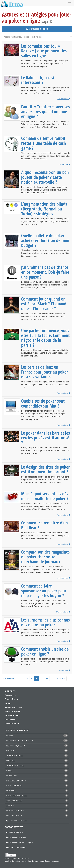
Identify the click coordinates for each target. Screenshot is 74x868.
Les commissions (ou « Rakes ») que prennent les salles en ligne (44, 51)
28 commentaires (63, 612)
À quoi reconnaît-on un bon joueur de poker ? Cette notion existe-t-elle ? (45, 177)
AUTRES (10, 806)
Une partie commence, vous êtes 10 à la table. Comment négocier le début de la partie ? (45, 338)
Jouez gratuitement (17, 847)
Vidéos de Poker (16, 832)
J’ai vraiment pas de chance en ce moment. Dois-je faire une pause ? (45, 272)
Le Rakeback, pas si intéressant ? (38, 80)
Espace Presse (12, 699)
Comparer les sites (37, 29)
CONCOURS (12, 776)
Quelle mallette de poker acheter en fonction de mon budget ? (45, 240)
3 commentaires (63, 515)
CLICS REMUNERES (15, 811)
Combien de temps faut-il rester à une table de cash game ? (44, 143)
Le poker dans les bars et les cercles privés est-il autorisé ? (46, 438)
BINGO (9, 771)
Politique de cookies (14, 708)
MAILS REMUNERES (15, 816)
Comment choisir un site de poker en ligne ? (45, 651)
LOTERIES (11, 761)
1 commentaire (64, 99)
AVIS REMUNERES (14, 801)
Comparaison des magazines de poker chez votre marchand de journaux (45, 557)
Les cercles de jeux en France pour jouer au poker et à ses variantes (45, 372)
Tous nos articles (18, 821)
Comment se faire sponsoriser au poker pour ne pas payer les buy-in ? (44, 591)
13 (52, 678)
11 (42, 678)
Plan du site (10, 720)
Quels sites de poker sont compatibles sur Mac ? (43, 403)
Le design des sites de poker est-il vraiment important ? (45, 469)
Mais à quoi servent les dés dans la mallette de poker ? (45, 496)
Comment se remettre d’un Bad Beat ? (44, 525)
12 (47, 678)
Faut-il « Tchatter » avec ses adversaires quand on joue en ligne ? (46, 111)
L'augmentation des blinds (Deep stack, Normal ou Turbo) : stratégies (44, 209)
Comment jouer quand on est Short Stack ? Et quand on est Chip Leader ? (44, 304)
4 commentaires (63, 393)
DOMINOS (11, 791)
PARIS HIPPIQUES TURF (17, 746)
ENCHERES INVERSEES (17, 796)
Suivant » (61, 678)
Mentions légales (12, 711)
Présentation (11, 695)
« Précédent (9, 678)
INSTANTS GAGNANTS (16, 781)
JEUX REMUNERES (15, 756)
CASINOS (10, 751)
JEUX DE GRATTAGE (15, 766)
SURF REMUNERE (14, 786)
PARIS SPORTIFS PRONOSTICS (20, 741)
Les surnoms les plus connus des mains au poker (45, 622)
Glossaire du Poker (17, 837)
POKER (9, 736)
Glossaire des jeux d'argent (21, 842)
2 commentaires (63, 425)
